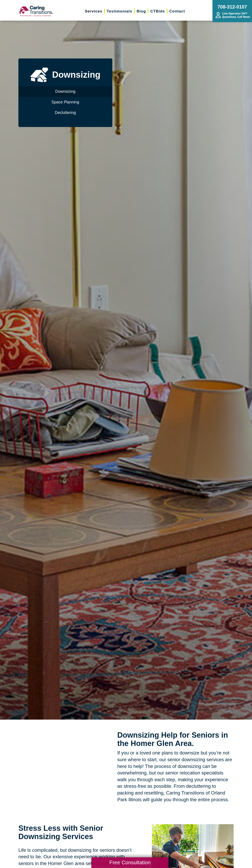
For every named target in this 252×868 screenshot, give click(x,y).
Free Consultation (130, 862)
